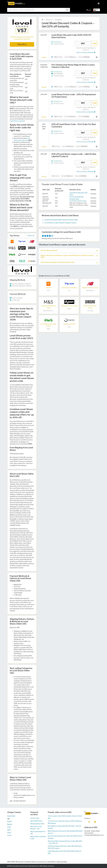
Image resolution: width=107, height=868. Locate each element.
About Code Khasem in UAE (38, 833)
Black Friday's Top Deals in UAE (38, 838)
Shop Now (22, 44)
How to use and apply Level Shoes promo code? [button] (69, 262)
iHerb (48, 329)
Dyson (69, 309)
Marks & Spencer (48, 311)
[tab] (69, 250)
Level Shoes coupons (17, 121)
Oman (9, 827)
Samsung (90, 311)
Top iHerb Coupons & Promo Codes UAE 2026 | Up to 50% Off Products (65, 847)
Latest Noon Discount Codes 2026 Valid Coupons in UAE (65, 852)
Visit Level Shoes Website (86, 52)
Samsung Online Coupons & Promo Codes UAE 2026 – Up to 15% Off (65, 842)
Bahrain (10, 824)
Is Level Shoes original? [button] (69, 250)
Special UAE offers (36, 821)
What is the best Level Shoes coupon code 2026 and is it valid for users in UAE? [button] (69, 256)
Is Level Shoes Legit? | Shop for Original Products (60, 223)
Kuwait (9, 822)
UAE (8, 819)
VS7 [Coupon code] (83, 43)
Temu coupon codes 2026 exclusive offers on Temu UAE (65, 817)
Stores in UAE (35, 818)
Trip (69, 290)
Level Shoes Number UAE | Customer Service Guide (61, 220)
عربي (89, 10)
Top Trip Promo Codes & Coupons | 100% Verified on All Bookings (65, 822)
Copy (95, 43)
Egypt (9, 833)
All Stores (49, 20)
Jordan (9, 835)
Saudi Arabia (11, 816)
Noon (69, 327)
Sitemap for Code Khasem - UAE (36, 828)
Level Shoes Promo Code (78, 201)
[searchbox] (36, 10)
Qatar (9, 830)
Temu (48, 290)
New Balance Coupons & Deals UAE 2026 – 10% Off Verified (64, 827)
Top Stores (15, 236)
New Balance (90, 290)
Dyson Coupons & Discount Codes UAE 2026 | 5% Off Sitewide (65, 837)
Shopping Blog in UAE (37, 824)
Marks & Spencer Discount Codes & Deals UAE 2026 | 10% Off (65, 832)
